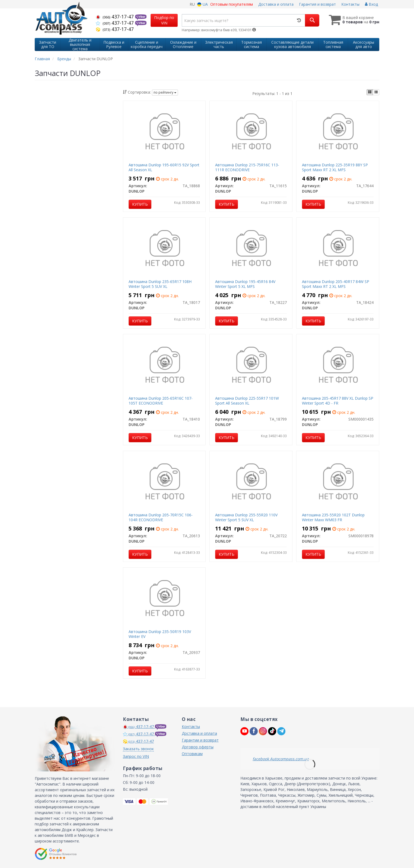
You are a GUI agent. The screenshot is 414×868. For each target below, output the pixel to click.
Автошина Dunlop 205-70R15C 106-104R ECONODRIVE (161, 517)
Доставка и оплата (276, 4)
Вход (371, 4)
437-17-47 (115, 17)
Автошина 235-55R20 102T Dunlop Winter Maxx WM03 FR (333, 517)
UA (203, 4)
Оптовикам (192, 754)
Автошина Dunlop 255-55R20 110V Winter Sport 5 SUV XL (246, 517)
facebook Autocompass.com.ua (281, 759)
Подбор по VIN (164, 20)
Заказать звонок (138, 749)
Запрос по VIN (136, 756)
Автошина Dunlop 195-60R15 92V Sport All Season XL (164, 167)
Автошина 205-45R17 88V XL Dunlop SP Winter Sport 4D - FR (338, 401)
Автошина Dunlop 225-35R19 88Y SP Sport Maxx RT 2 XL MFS (335, 167)
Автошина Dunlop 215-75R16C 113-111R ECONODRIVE (247, 167)
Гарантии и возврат (200, 740)
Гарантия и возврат (317, 4)
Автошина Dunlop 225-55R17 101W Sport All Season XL (247, 401)
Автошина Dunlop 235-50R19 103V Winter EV (160, 634)
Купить (140, 204)
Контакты (350, 4)
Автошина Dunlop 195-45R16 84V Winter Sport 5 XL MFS (245, 284)
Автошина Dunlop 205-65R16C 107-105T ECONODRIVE (161, 401)
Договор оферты (198, 747)
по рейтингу (165, 92)
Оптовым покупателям (232, 4)
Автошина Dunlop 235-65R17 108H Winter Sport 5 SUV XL (160, 284)
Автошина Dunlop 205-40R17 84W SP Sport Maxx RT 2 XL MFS (336, 284)
